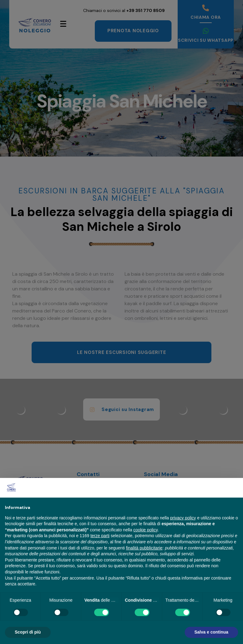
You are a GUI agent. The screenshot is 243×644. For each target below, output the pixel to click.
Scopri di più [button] (28, 632)
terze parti (100, 536)
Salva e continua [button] (211, 632)
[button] (235, 488)
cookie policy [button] (146, 530)
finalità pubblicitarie (144, 548)
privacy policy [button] (183, 518)
